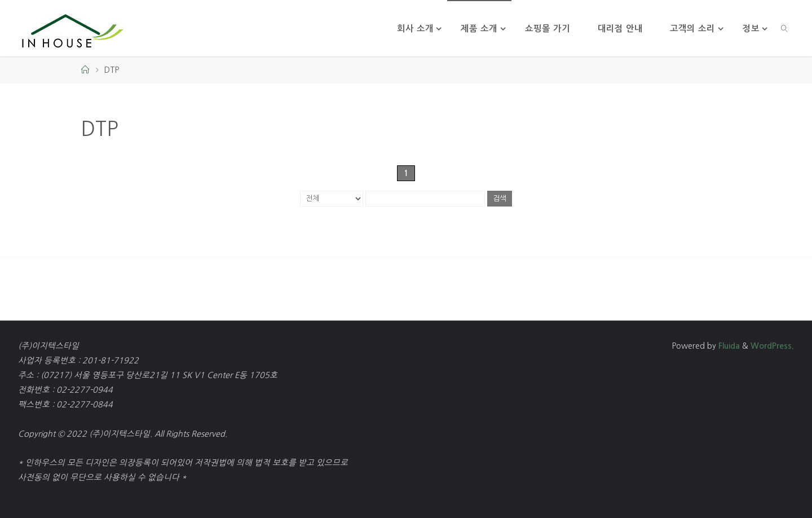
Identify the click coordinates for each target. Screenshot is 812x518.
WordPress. (772, 346)
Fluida (728, 346)
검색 (500, 198)
